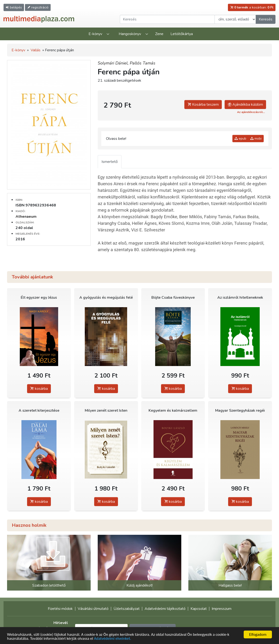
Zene (159, 34)
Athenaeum (26, 217)
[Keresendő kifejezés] (167, 19)
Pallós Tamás (143, 63)
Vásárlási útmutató (93, 609)
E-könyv (95, 34)
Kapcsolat (199, 609)
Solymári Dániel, (114, 63)
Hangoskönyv (130, 34)
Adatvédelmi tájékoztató (165, 609)
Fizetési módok (60, 609)
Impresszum (222, 609)
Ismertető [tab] (110, 162)
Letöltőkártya (182, 34)
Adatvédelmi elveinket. (113, 639)
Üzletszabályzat (127, 609)
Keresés (266, 19)
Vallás (36, 50)
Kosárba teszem (203, 105)
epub (240, 139)
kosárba (39, 389)
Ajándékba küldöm (245, 105)
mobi (256, 139)
